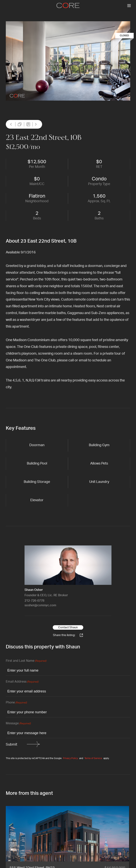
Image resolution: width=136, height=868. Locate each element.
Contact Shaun (68, 627)
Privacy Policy (70, 758)
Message (18, 724)
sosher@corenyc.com (40, 605)
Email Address (22, 682)
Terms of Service (93, 758)
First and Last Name (26, 661)
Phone (16, 703)
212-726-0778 (34, 601)
